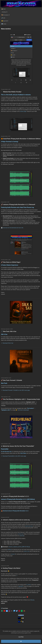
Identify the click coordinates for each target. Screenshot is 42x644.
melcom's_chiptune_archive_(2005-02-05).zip (19, 547)
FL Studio (28, 585)
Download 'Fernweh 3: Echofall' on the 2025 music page (16, 390)
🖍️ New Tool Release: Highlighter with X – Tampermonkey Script (20, 399)
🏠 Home (3, 9)
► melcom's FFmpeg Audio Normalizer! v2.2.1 (15, 496)
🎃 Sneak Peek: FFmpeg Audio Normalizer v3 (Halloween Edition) (21, 139)
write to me (27, 551)
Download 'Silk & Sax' (8, 343)
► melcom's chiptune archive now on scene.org (15, 520)
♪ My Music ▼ (4, 12)
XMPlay (9, 550)
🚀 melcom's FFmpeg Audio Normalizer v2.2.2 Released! (18, 204)
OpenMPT (21, 586)
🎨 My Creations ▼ (6, 15)
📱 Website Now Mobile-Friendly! (11, 92)
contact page (23, 111)
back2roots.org (29, 526)
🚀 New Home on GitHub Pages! (11, 262)
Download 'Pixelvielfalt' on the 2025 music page (14, 456)
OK (21, 641)
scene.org (22, 536)
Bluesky (32, 600)
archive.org (20, 534)
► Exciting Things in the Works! (11, 568)
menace (13, 554)
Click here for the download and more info (13, 228)
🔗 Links (3, 18)
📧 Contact (4, 24)
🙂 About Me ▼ (5, 21)
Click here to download (23, 410)
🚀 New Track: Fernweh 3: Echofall (12, 380)
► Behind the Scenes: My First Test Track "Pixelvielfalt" (18, 446)
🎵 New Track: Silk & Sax (9, 331)
